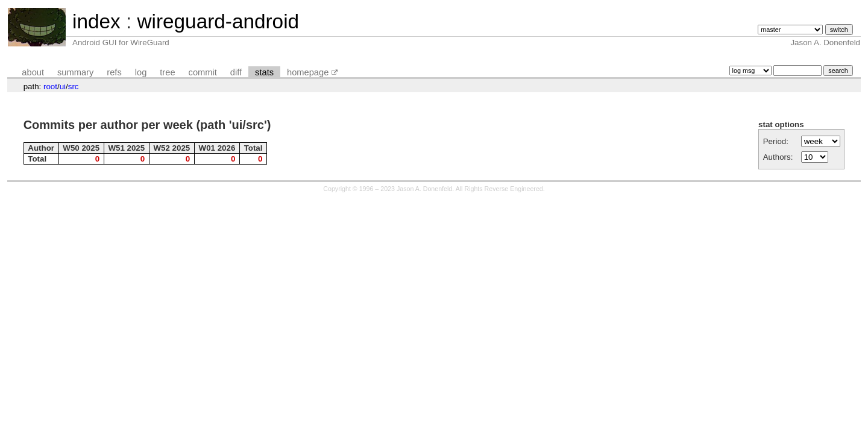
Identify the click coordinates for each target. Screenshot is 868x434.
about (33, 72)
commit (203, 72)
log (141, 72)
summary (75, 72)
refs (114, 72)
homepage (308, 72)
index (96, 21)
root (50, 86)
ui (63, 86)
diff (236, 72)
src (74, 86)
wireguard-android (218, 21)
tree (167, 72)
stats (264, 72)
